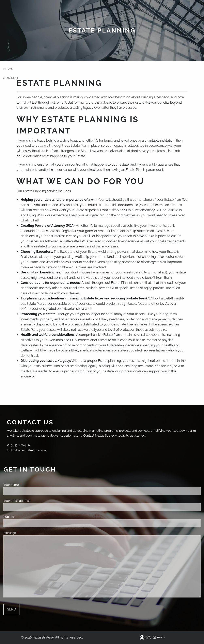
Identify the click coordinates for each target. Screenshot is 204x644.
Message (24, 533)
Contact (11, 78)
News (8, 69)
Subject (23, 517)
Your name (26, 485)
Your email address (32, 501)
